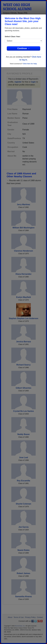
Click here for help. (30, 64)
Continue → (24, 48)
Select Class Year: (13, 36)
